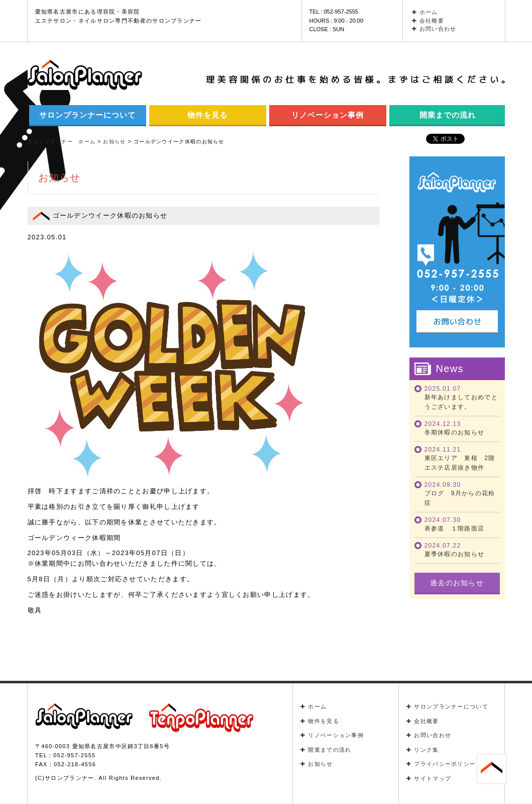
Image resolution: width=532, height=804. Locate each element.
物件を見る (207, 115)
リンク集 (423, 750)
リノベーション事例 (328, 115)
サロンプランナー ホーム (62, 142)
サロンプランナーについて (87, 115)
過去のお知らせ (457, 583)
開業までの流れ (448, 115)
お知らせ (317, 764)
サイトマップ (429, 778)
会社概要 (428, 21)
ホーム (425, 12)
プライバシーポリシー (441, 764)
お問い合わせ (434, 29)
